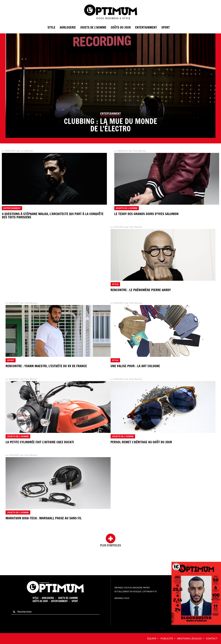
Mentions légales (189, 639)
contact (212, 639)
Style (51, 27)
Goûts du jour (121, 27)
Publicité (167, 639)
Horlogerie (68, 27)
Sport (75, 601)
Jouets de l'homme (93, 27)
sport (166, 27)
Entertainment (59, 601)
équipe (152, 639)
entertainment (146, 27)
